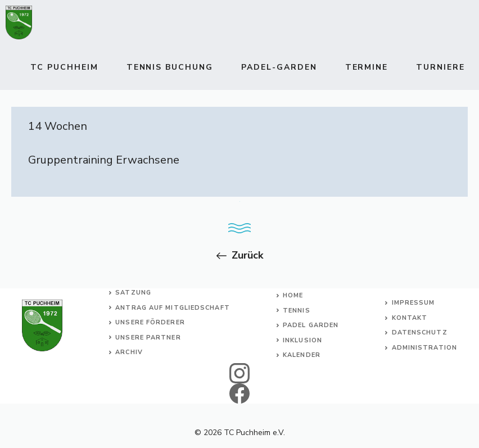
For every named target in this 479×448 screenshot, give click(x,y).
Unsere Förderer (150, 322)
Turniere (440, 67)
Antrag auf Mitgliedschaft (173, 308)
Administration (424, 348)
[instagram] (240, 373)
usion (310, 340)
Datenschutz (420, 332)
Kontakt (410, 318)
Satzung (133, 293)
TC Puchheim (64, 67)
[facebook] (240, 393)
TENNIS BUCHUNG (170, 67)
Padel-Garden (279, 67)
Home (293, 295)
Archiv (129, 352)
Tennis (297, 311)
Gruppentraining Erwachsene (104, 160)
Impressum (414, 303)
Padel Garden (311, 325)
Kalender (302, 355)
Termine (367, 67)
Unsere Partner (148, 338)
